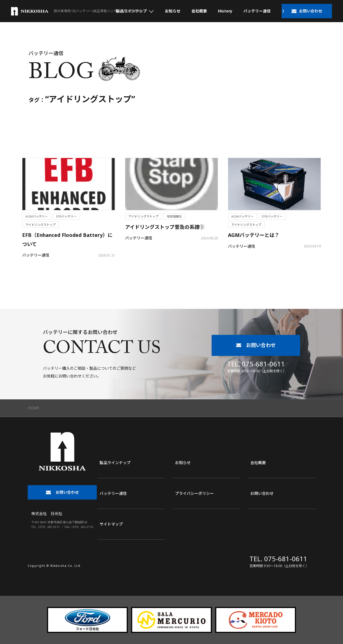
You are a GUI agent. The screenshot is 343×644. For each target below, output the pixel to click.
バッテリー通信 (257, 11)
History (225, 11)
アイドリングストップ (41, 225)
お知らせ (173, 11)
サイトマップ (111, 524)
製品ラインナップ (115, 463)
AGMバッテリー (37, 216)
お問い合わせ (262, 493)
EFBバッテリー (66, 216)
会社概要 (199, 11)
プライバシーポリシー (194, 493)
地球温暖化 (174, 216)
